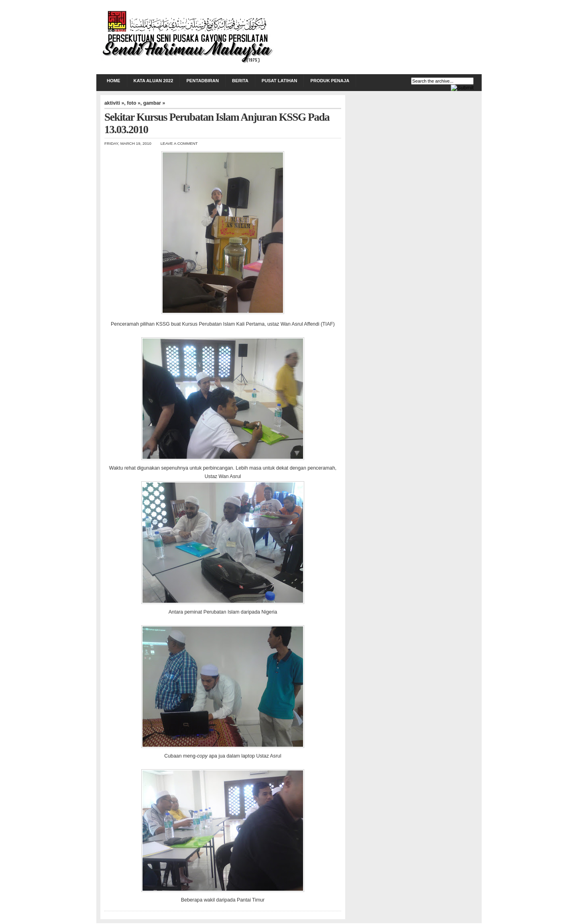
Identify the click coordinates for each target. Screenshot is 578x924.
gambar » (154, 103)
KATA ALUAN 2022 (154, 81)
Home (114, 81)
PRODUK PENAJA (330, 81)
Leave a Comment (179, 143)
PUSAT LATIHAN (279, 81)
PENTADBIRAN (203, 81)
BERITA (240, 81)
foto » (134, 103)
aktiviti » (114, 103)
